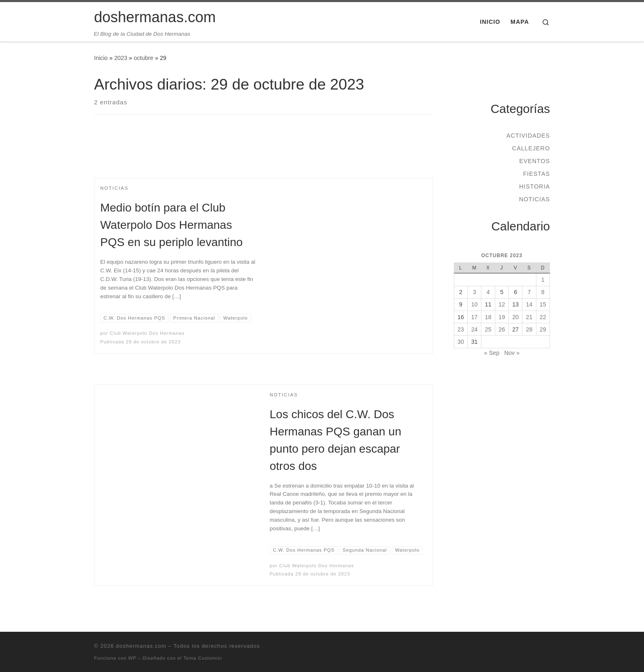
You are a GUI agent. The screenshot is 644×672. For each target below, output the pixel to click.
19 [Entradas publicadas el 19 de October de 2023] (502, 317)
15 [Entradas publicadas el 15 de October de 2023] (543, 304)
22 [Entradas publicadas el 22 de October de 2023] (543, 317)
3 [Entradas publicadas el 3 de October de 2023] (474, 292)
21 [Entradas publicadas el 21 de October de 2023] (529, 317)
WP (132, 658)
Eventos (535, 161)
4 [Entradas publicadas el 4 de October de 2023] (488, 292)
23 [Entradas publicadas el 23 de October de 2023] (461, 329)
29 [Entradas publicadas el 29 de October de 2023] (543, 329)
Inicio (101, 58)
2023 (121, 58)
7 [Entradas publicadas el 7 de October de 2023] (529, 292)
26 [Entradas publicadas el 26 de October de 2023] (502, 329)
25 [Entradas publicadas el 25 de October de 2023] (488, 329)
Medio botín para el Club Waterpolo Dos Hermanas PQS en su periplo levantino (171, 225)
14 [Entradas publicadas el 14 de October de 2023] (529, 304)
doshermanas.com (141, 646)
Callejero (531, 148)
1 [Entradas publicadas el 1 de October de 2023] (543, 280)
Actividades (528, 136)
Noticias (535, 199)
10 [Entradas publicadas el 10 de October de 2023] (474, 304)
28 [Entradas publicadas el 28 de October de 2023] (529, 329)
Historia (535, 186)
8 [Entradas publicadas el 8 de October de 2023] (543, 292)
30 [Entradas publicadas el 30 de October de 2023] (461, 342)
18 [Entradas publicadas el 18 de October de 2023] (488, 317)
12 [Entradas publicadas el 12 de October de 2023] (502, 304)
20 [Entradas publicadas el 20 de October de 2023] (515, 317)
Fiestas (537, 174)
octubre (144, 58)
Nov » (512, 353)
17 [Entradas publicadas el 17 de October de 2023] (474, 317)
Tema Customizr (203, 658)
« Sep (492, 353)
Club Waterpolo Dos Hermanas (147, 333)
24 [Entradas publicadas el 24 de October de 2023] (474, 329)
